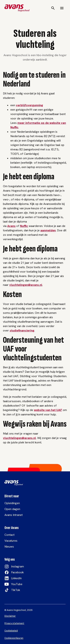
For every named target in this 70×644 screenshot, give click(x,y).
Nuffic (24, 226)
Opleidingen (12, 503)
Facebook (17, 572)
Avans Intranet (14, 515)
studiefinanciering (22, 330)
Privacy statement (14, 623)
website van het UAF (48, 410)
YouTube (17, 584)
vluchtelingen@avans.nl (26, 285)
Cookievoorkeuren (14, 638)
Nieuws (9, 547)
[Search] (53, 8)
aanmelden (48, 230)
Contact (9, 535)
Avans (11, 226)
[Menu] (62, 8)
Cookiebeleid (11, 631)
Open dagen (12, 509)
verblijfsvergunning (29, 105)
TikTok (16, 590)
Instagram (17, 566)
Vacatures (11, 541)
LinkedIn (16, 578)
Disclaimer (10, 616)
